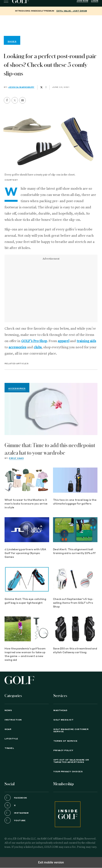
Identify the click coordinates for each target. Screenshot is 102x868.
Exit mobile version (51, 862)
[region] (51, 25)
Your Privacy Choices (68, 772)
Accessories (17, 389)
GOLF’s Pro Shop (34, 341)
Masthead (60, 710)
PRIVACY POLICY (63, 751)
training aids (86, 341)
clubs (38, 347)
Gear (8, 729)
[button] (15, 100)
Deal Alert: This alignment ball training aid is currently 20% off (74, 551)
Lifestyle (11, 739)
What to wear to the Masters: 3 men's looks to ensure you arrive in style (26, 504)
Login (95, 1)
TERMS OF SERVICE (65, 741)
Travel (9, 748)
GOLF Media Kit (63, 720)
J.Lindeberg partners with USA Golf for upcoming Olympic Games (25, 553)
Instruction (13, 720)
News (8, 710)
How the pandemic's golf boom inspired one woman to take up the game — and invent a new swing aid (25, 654)
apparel (63, 341)
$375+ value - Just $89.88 (72, 11)
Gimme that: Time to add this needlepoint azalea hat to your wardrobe (50, 449)
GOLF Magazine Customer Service (71, 730)
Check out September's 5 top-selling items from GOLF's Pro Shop (73, 603)
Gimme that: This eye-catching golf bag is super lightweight (25, 601)
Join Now (82, 1)
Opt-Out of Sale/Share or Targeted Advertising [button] (71, 761)
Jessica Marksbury (21, 87)
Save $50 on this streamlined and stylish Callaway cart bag (75, 651)
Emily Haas (16, 458)
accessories (17, 347)
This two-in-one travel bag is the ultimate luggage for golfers (75, 502)
